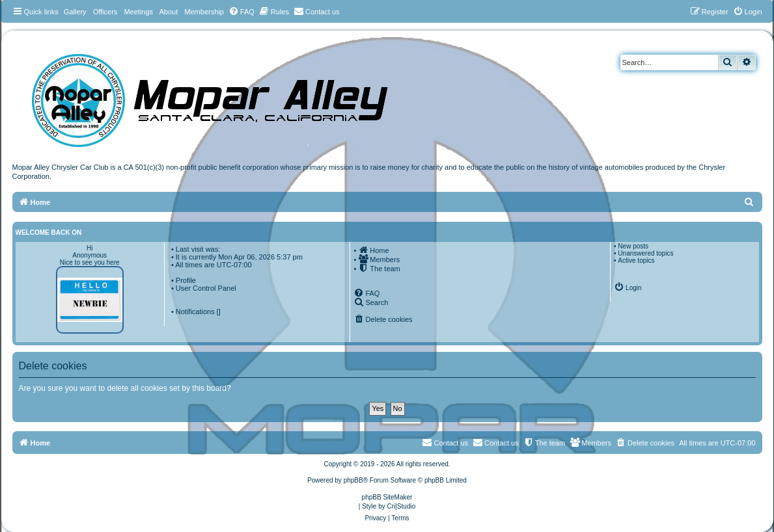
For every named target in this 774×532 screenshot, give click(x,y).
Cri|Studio (402, 506)
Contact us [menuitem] (496, 442)
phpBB (353, 480)
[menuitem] (242, 12)
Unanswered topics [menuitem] (645, 253)
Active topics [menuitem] (636, 260)
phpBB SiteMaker (387, 497)
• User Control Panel (204, 288)
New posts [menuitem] (633, 246)
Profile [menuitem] (186, 280)
